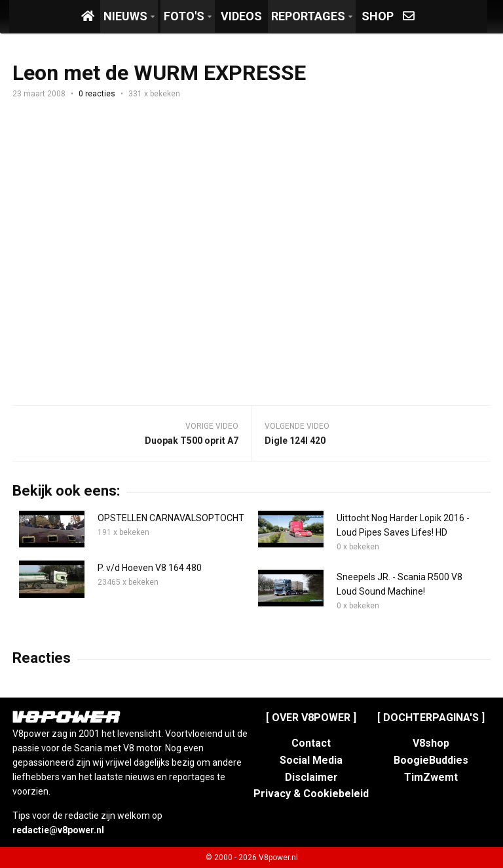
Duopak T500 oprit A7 (192, 441)
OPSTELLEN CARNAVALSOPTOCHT (171, 518)
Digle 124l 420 (295, 441)
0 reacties (97, 94)
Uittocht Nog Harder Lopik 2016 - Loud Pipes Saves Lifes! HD (403, 525)
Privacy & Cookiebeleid (311, 794)
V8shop (431, 743)
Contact (311, 743)
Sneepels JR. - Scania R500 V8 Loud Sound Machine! (400, 584)
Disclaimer (311, 777)
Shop (378, 16)
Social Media (311, 760)
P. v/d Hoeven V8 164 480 (150, 568)
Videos (241, 16)
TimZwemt (431, 777)
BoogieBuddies (431, 760)
